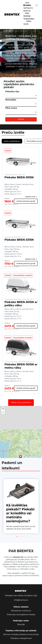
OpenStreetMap (37, 457)
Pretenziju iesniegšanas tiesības (21, 615)
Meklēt (21, 119)
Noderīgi (27, 16)
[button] (20, 457)
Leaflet (27, 457)
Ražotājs (21, 624)
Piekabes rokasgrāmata (21, 638)
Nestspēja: (11, 100)
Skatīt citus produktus (21, 402)
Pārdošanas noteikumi (21, 611)
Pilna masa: (11, 108)
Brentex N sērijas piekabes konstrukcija (21, 634)
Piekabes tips (12, 92)
